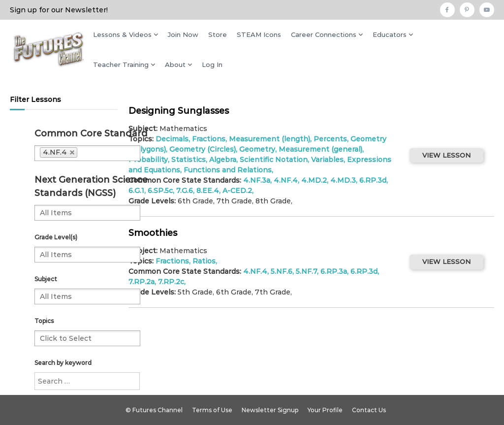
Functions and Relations (228, 170)
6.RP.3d (373, 180)
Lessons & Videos (122, 34)
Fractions (209, 139)
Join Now (183, 34)
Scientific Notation (274, 160)
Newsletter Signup (270, 410)
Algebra (223, 160)
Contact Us (369, 410)
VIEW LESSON (446, 155)
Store (218, 34)
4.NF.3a (257, 180)
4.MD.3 (343, 180)
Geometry (257, 149)
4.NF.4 (286, 180)
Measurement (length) (269, 139)
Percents (330, 139)
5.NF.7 (306, 271)
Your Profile (325, 410)
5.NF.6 (282, 271)
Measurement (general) (320, 149)
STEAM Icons (259, 34)
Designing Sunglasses (179, 111)
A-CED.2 (237, 191)
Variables (327, 160)
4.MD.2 (314, 180)
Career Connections (324, 34)
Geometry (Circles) (203, 149)
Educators (390, 34)
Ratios (204, 261)
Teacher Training (121, 65)
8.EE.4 (208, 191)
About (175, 65)
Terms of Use (212, 410)
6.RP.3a (334, 271)
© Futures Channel (154, 410)
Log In (212, 65)
